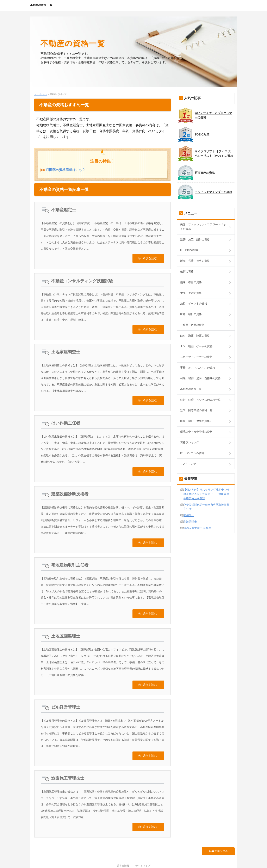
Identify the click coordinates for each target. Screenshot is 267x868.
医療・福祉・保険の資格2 (196, 421)
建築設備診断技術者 (70, 486)
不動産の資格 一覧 (41, 5)
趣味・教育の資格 (191, 282)
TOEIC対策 (194, 134)
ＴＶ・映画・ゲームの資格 (196, 346)
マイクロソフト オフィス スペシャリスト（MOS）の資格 (206, 154)
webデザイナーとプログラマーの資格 (205, 115)
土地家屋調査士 (66, 348)
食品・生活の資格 (191, 293)
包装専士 (189, 515)
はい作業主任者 (66, 417)
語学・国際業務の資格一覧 (196, 410)
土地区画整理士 (66, 624)
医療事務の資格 (197, 173)
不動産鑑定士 (64, 210)
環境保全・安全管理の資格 (196, 432)
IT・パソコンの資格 (192, 453)
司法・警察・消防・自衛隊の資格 (200, 378)
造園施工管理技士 (68, 762)
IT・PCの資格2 (189, 250)
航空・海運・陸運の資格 (195, 336)
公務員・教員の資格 (192, 325)
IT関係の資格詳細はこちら (66, 170)
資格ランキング (190, 442)
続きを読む (150, 257)
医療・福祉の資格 (191, 314)
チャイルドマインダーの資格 (205, 192)
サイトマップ (143, 847)
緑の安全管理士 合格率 (197, 528)
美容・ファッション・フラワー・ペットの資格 (203, 227)
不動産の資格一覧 (73, 43)
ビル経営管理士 (66, 693)
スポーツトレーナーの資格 (196, 357)
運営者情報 (123, 847)
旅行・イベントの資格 (194, 303)
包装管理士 (190, 522)
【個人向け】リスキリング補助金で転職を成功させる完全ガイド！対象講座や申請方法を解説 (206, 494)
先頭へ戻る (221, 832)
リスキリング (188, 464)
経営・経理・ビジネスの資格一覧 (200, 400)
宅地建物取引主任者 (70, 555)
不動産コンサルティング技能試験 (82, 279)
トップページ (41, 94)
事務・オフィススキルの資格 (198, 368)
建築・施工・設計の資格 (195, 240)
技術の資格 (187, 271)
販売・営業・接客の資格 (195, 261)
